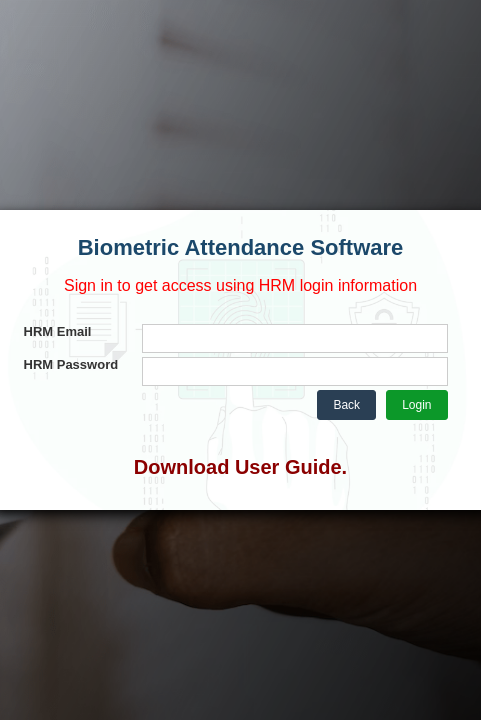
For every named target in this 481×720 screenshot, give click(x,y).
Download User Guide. (240, 467)
